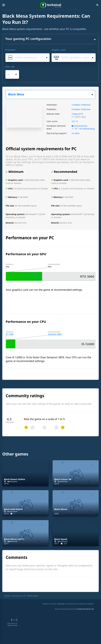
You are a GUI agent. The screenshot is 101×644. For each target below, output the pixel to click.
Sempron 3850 (55, 334)
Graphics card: (59, 50)
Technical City (51, 5)
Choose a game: (92, 95)
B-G (14, 620)
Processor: (10, 50)
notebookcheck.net (85, 609)
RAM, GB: (10, 67)
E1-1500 (10, 334)
